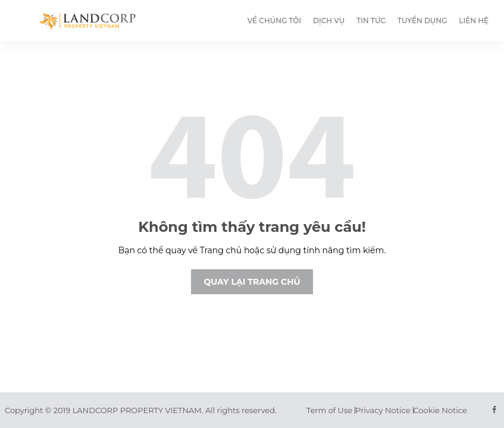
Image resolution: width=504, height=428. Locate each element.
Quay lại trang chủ (252, 282)
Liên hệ (474, 21)
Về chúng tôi (274, 21)
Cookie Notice (440, 410)
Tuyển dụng (422, 21)
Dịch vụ (329, 21)
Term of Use (329, 410)
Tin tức (371, 21)
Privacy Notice (383, 410)
